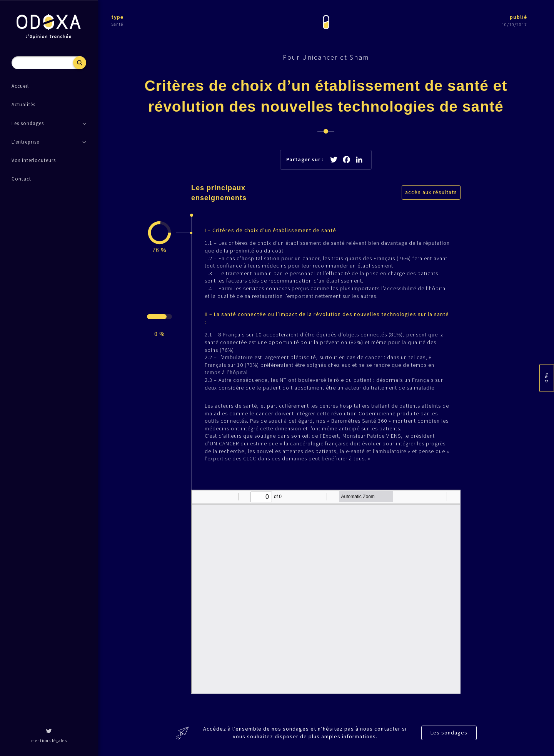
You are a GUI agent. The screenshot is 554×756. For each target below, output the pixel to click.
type (117, 17)
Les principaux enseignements (219, 193)
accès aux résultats (431, 192)
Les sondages (449, 733)
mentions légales (49, 741)
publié (518, 17)
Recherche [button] (80, 63)
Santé (117, 24)
